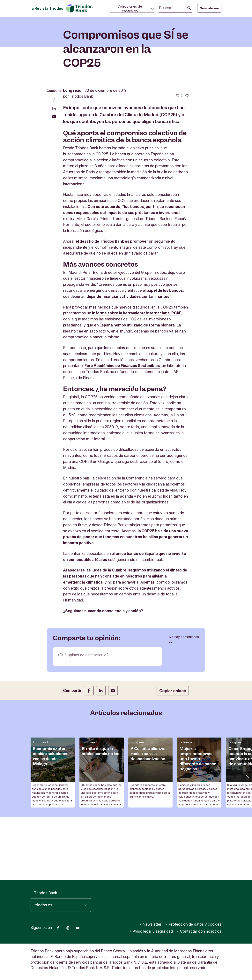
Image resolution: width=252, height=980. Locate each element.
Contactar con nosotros (199, 931)
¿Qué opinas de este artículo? (83, 719)
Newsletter (150, 924)
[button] (247, 841)
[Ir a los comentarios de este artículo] (187, 159)
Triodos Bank (46, 893)
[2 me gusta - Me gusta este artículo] (179, 159)
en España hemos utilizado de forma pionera (134, 389)
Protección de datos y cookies (193, 924)
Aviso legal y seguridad (151, 931)
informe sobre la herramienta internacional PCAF (137, 377)
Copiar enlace (173, 754)
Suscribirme (209, 8)
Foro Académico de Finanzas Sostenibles (122, 429)
